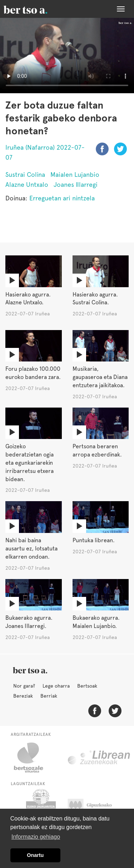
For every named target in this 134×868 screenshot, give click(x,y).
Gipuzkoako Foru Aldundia (97, 807)
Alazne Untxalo (27, 184)
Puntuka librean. (94, 540)
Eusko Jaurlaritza (40, 807)
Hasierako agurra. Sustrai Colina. (95, 299)
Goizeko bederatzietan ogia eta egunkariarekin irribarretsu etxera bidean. (29, 463)
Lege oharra (56, 686)
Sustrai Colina (25, 174)
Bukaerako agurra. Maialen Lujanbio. (96, 622)
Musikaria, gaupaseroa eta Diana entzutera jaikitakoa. (100, 377)
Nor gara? (24, 686)
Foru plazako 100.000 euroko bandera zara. (33, 373)
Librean (99, 758)
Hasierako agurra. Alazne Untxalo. (28, 299)
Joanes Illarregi (76, 184)
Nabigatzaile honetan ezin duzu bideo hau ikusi (67, 56)
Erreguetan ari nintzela (62, 198)
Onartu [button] (35, 855)
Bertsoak (87, 686)
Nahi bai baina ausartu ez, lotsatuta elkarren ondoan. (31, 548)
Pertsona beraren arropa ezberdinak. (97, 450)
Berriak (49, 696)
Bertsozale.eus (33, 758)
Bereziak (23, 696)
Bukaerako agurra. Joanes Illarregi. (29, 622)
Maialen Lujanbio (75, 174)
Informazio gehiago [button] (36, 837)
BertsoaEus (36, 9)
